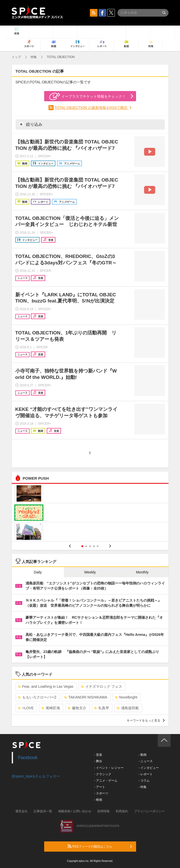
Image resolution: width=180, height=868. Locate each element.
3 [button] (90, 546)
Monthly (142, 572)
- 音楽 (98, 755)
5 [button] (98, 546)
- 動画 (143, 755)
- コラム (144, 781)
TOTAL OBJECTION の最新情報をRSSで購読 (91, 108)
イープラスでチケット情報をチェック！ (87, 96)
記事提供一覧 (43, 811)
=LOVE (26, 708)
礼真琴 (101, 708)
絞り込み (31, 124)
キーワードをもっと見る (146, 720)
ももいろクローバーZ (37, 697)
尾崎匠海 (51, 708)
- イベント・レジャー (109, 768)
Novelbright (126, 697)
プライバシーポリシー (149, 811)
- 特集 (143, 787)
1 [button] (82, 546)
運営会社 (21, 811)
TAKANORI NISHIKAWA (86, 697)
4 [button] (94, 546)
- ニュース (146, 761)
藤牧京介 (77, 708)
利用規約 (122, 811)
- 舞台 (98, 761)
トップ (16, 57)
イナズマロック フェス (101, 686)
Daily (38, 572)
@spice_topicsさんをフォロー (36, 776)
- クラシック (103, 774)
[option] (90, 513)
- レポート (146, 774)
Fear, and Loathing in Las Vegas (46, 686)
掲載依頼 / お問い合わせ (75, 811)
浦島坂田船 (128, 708)
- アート (100, 787)
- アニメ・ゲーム (106, 781)
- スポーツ (101, 793)
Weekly (90, 572)
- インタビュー (149, 768)
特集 (34, 57)
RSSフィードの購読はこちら (100, 846)
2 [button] (86, 546)
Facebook (28, 758)
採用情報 (103, 811)
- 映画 (98, 800)
